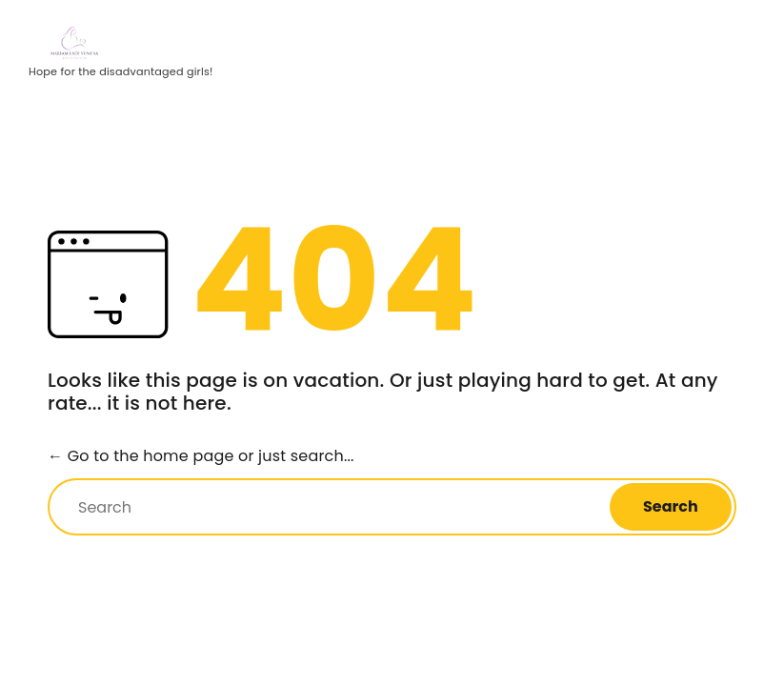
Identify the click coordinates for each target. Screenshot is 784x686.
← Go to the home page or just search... (201, 456)
